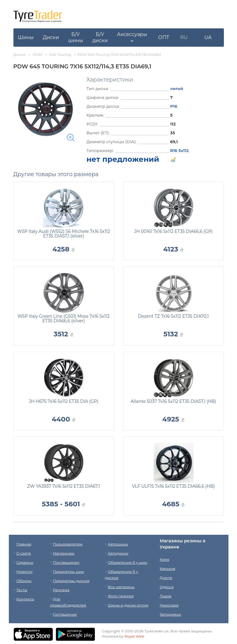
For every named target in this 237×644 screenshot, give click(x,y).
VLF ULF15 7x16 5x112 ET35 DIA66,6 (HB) (173, 486)
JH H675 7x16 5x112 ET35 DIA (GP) (64, 401)
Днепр (166, 578)
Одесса (167, 587)
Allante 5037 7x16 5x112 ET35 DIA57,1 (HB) (174, 401)
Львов (166, 596)
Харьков (168, 568)
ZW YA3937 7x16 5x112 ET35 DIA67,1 (64, 486)
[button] (132, 38)
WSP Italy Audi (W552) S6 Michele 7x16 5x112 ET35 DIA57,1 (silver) (63, 234)
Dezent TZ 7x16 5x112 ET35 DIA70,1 (174, 316)
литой (177, 89)
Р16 (174, 106)
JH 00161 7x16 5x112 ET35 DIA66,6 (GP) (173, 231)
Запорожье (171, 614)
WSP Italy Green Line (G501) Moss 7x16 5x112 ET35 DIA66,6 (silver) (63, 318)
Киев (165, 559)
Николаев (169, 605)
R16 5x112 (180, 150)
